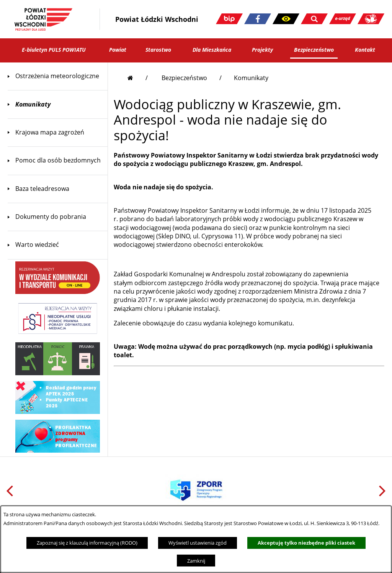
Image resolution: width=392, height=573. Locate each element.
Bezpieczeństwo (184, 78)
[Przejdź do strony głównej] (138, 78)
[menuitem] (58, 76)
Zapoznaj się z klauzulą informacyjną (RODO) (87, 543)
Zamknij (196, 561)
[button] (286, 19)
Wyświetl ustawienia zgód (198, 543)
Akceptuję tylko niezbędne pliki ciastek (306, 543)
